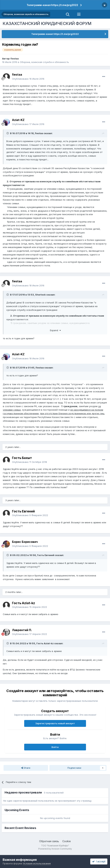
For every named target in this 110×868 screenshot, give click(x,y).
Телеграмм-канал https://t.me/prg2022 (52, 5)
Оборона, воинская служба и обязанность (44, 62)
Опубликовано (28, 79)
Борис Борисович (25, 542)
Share (26, 768)
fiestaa (15, 59)
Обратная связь (49, 841)
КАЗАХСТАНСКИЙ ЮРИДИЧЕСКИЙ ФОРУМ (47, 23)
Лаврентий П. (22, 630)
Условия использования (37, 863)
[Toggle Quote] (8, 133)
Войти (55, 747)
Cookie (67, 841)
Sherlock (40, 295)
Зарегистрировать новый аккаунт (55, 723)
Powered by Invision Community (55, 849)
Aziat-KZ (18, 120)
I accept (99, 861)
